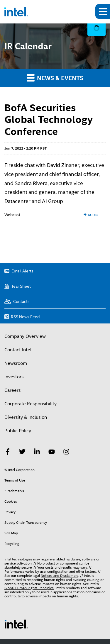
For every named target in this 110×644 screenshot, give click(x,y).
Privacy (10, 512)
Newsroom (16, 363)
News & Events (55, 78)
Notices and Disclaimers (60, 576)
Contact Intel (18, 350)
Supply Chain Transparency (26, 523)
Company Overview (25, 336)
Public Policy (18, 431)
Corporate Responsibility (31, 404)
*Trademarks (14, 491)
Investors (14, 377)
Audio (91, 215)
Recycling (12, 544)
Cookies (11, 501)
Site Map (11, 533)
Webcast (12, 215)
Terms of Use (15, 480)
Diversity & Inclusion (26, 417)
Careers (12, 390)
